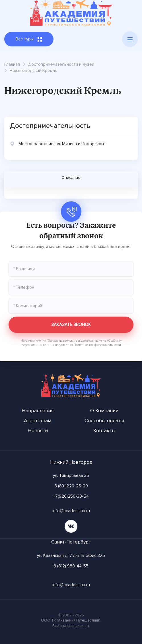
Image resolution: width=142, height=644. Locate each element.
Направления (38, 411)
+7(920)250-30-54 (71, 496)
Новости (38, 430)
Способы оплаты (104, 421)
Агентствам (38, 421)
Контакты (104, 430)
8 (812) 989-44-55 (71, 566)
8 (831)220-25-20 (71, 486)
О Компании (104, 411)
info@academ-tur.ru (71, 511)
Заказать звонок (71, 325)
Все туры (29, 39)
